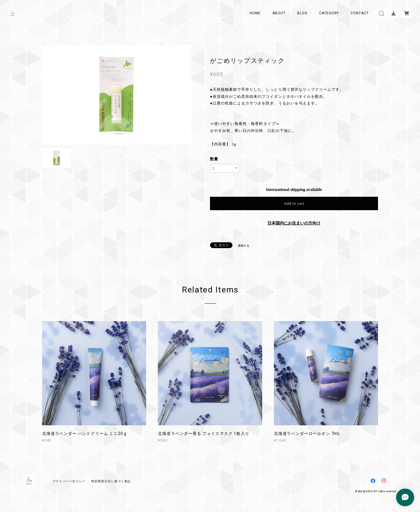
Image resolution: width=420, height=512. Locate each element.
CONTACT (360, 13)
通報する (244, 246)
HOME (255, 13)
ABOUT (279, 13)
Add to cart (294, 203)
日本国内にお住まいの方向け (294, 223)
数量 (214, 159)
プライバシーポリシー (69, 481)
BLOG (302, 13)
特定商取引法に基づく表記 (111, 481)
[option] (117, 95)
